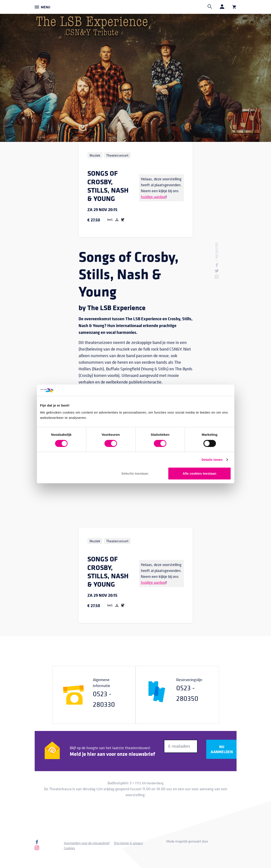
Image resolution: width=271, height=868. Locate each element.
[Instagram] (37, 849)
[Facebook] (37, 843)
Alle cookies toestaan (199, 473)
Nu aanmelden (222, 749)
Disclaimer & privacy (128, 843)
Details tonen (212, 460)
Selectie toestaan (135, 473)
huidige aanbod (153, 197)
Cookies (69, 848)
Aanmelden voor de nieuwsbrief (87, 843)
